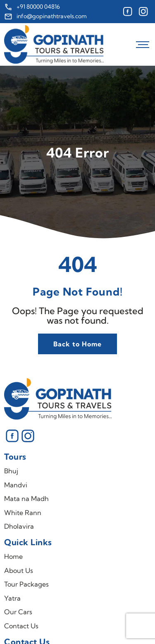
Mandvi (16, 485)
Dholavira (19, 526)
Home (13, 556)
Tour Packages (26, 584)
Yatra (12, 598)
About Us (19, 570)
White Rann (23, 513)
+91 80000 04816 (38, 7)
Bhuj (11, 471)
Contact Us (21, 626)
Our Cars (18, 612)
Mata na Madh (26, 499)
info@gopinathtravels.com (52, 16)
